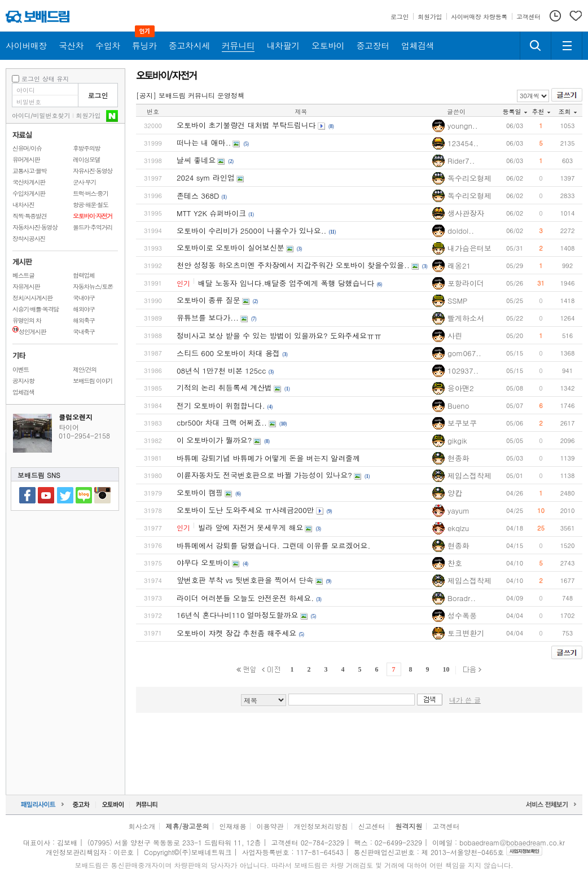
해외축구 (84, 320)
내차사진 (23, 205)
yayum (458, 510)
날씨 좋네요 (196, 160)
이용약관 (270, 826)
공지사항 (23, 381)
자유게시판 (26, 286)
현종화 (458, 458)
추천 (541, 111)
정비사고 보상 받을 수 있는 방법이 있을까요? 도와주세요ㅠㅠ (279, 336)
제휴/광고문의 (187, 826)
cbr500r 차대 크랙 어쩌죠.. (222, 422)
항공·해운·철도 (91, 205)
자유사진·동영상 (93, 171)
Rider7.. (461, 161)
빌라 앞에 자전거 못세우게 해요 (251, 527)
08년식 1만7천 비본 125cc (221, 371)
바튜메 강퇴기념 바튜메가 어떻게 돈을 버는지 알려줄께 (268, 458)
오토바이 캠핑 (200, 492)
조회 (568, 111)
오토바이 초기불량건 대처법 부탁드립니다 (246, 125)
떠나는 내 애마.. (204, 143)
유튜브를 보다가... (208, 317)
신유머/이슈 (27, 148)
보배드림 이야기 (93, 381)
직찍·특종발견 (29, 216)
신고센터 (372, 826)
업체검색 (23, 392)
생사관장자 (466, 213)
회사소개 (142, 826)
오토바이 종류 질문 (209, 300)
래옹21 (459, 266)
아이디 (21, 115)
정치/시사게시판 (32, 298)
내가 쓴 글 (465, 700)
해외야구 (84, 309)
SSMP (457, 301)
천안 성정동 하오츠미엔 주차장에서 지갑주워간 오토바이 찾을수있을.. (293, 265)
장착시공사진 (29, 238)
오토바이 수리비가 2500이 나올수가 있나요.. (251, 231)
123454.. (463, 143)
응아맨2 (461, 388)
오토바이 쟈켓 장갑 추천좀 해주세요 (236, 633)
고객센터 (446, 826)
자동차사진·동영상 (35, 227)
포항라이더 (466, 283)
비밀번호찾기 (52, 115)
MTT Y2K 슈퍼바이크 (211, 213)
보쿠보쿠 (462, 423)
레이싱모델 (86, 159)
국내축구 (84, 332)
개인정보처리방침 (321, 826)
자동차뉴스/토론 (93, 286)
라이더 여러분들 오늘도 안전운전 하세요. (245, 598)
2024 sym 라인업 (206, 177)
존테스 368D (198, 196)
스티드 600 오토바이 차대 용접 (228, 353)
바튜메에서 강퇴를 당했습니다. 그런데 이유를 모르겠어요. (273, 545)
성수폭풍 (462, 615)
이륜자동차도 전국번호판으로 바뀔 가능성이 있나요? (264, 475)
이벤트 (21, 369)
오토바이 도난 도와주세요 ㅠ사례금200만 (245, 510)
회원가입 (89, 115)
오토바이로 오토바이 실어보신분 (231, 247)
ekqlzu (458, 528)
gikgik (457, 441)
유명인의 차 (27, 320)
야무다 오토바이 (203, 562)
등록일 (515, 111)
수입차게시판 (29, 193)
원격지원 (409, 826)
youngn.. (463, 126)
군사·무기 (84, 182)
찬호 (455, 563)
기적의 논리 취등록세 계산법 (224, 387)
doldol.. (461, 231)
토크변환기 (466, 633)
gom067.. (464, 353)
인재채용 (232, 826)
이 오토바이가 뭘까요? (214, 440)
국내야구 (84, 298)
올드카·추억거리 (93, 227)
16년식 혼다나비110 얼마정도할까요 (238, 615)
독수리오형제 (469, 178)
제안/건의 (85, 369)
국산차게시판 (29, 182)
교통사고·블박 (29, 171)
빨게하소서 (466, 318)
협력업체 (84, 275)
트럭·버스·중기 (91, 193)
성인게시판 (29, 332)
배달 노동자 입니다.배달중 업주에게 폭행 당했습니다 (286, 283)
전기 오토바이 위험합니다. (221, 406)
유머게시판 (26, 159)
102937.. (463, 371)
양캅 (455, 493)
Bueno (458, 406)
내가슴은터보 (469, 248)
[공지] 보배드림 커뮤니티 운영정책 (190, 95)
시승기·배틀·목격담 (36, 309)
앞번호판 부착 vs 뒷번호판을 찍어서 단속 (245, 580)
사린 (455, 336)
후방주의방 (86, 148)
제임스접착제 (469, 475)
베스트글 (23, 275)
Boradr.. (462, 598)
